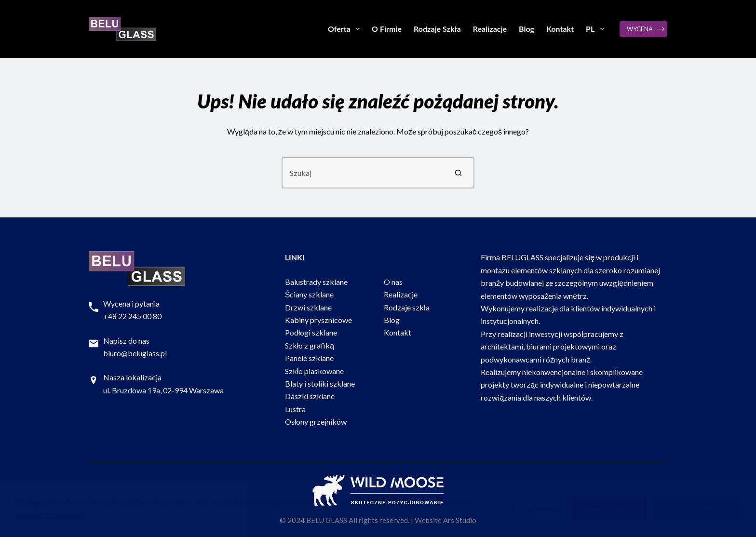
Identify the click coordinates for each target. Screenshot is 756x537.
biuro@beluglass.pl (135, 353)
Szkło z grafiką (310, 345)
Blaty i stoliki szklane (320, 383)
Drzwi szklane (308, 307)
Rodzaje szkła (407, 307)
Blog (526, 29)
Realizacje (490, 29)
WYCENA (640, 29)
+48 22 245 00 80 (132, 316)
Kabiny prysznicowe (318, 320)
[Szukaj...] (362, 173)
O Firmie (387, 29)
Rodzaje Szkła (437, 29)
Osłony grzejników (316, 422)
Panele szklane (309, 358)
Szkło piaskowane (315, 371)
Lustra (295, 409)
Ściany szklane (310, 294)
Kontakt (560, 29)
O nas (393, 282)
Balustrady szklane (316, 282)
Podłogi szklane (311, 332)
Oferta (346, 29)
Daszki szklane (310, 396)
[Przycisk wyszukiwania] (459, 173)
